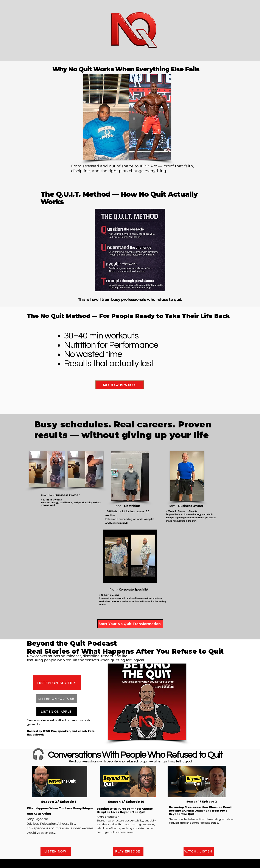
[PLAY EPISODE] (128, 851)
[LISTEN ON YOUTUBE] (57, 699)
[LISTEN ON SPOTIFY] (57, 683)
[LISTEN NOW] (56, 851)
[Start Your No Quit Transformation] (130, 624)
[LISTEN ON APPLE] (57, 712)
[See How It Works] (120, 385)
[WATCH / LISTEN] (199, 851)
